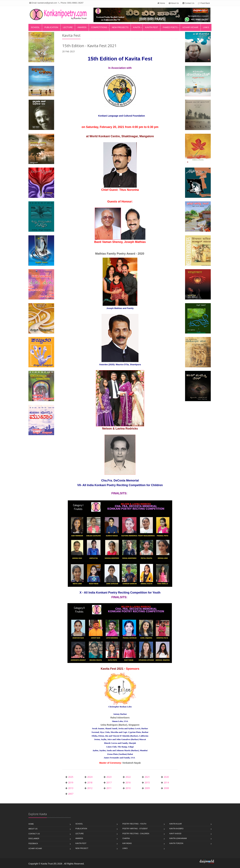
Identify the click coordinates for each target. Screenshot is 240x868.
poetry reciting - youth (134, 824)
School (35, 27)
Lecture (68, 27)
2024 (90, 777)
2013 (71, 788)
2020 (166, 777)
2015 (147, 782)
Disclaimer (34, 839)
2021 (147, 777)
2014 (166, 782)
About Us (174, 3)
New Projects (120, 27)
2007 (71, 794)
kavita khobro (177, 829)
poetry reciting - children (136, 834)
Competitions (99, 27)
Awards (82, 27)
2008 (166, 788)
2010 (128, 788)
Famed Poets (170, 27)
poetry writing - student (135, 829)
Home (161, 3)
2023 (109, 777)
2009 (147, 788)
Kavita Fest (151, 27)
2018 (90, 782)
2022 (128, 777)
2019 (71, 782)
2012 (90, 788)
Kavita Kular (176, 824)
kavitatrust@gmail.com (47, 3)
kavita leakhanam (178, 838)
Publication (51, 27)
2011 (109, 788)
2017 (109, 782)
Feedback (33, 843)
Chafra (126, 838)
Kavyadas (127, 843)
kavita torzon (176, 843)
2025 (71, 777)
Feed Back (204, 3)
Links (206, 27)
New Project (82, 848)
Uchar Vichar (190, 27)
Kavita (137, 27)
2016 (128, 782)
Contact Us (188, 3)
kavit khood (175, 834)
